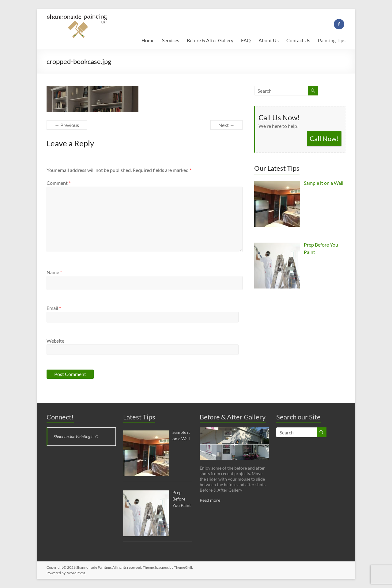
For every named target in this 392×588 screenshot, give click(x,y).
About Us (269, 40)
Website (55, 341)
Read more (210, 500)
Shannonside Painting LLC (76, 436)
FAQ (246, 40)
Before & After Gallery (210, 40)
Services (171, 40)
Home (148, 40)
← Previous (67, 125)
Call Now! (324, 138)
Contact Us (298, 40)
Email (54, 308)
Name (54, 272)
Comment (58, 183)
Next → (226, 125)
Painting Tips (332, 40)
